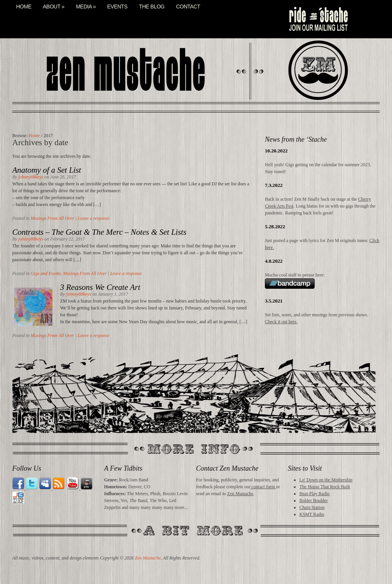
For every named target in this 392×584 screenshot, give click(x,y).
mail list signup (318, 19)
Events (117, 7)
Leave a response (94, 218)
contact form (263, 487)
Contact (188, 7)
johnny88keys (31, 177)
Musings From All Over (52, 218)
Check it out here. (281, 322)
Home (24, 7)
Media (86, 7)
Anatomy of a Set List (47, 170)
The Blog (152, 7)
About (54, 7)
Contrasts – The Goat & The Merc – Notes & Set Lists (99, 232)
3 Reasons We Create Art (100, 287)
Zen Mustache (240, 494)
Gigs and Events (46, 273)
